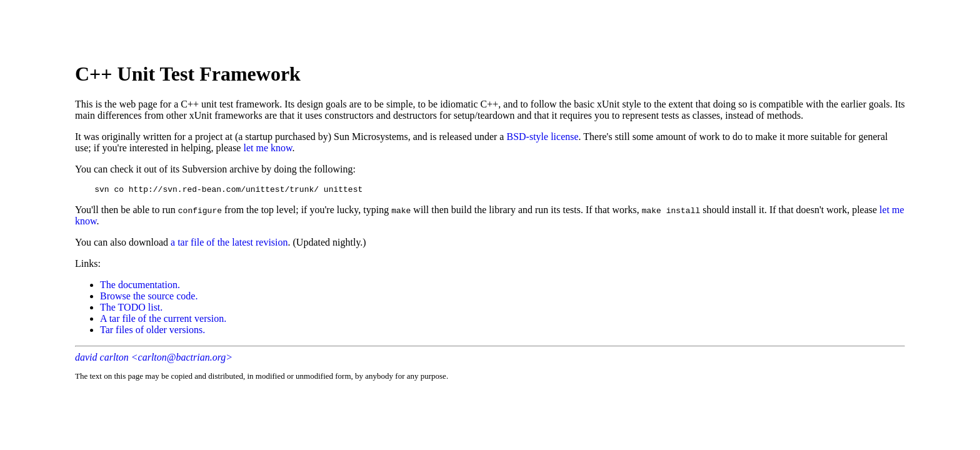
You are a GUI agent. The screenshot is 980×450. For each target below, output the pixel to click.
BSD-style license (542, 137)
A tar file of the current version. (163, 320)
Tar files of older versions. (152, 332)
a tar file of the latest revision (229, 244)
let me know (267, 148)
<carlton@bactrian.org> (182, 359)
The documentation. (140, 287)
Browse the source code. (149, 298)
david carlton (102, 359)
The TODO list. (131, 309)
